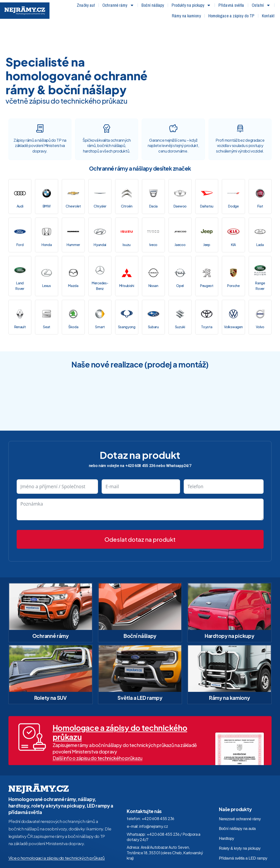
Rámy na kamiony (186, 16)
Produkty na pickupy (191, 5)
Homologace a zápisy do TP (231, 16)
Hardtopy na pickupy (229, 608)
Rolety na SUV (51, 670)
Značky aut (86, 5)
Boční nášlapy (153, 5)
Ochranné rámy (118, 5)
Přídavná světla (231, 5)
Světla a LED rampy (140, 670)
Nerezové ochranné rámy (240, 791)
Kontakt (268, 16)
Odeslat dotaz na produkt (140, 511)
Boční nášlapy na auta (237, 800)
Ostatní (261, 5)
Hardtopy (227, 810)
